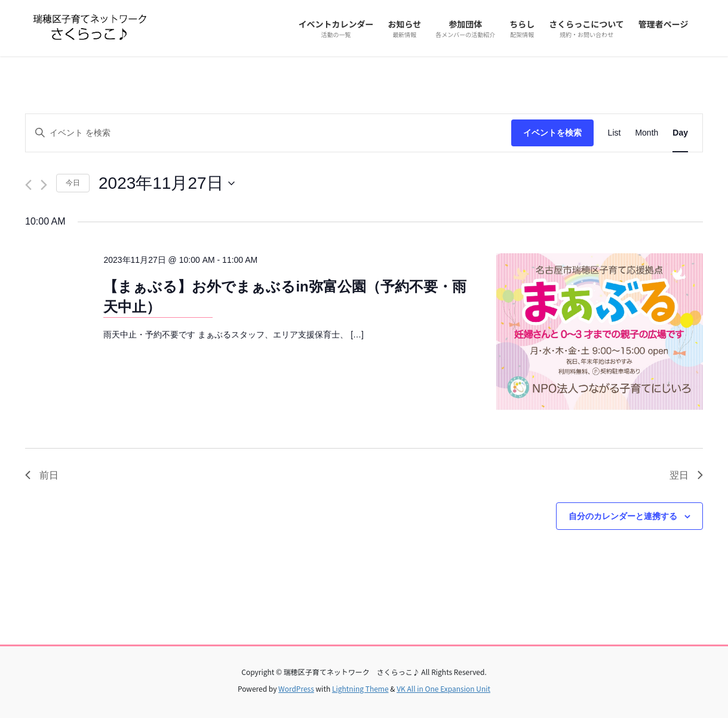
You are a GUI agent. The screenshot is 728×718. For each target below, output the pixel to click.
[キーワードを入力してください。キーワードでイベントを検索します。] (268, 133)
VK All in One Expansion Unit (443, 688)
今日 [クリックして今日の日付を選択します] (73, 183)
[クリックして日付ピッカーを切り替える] (167, 183)
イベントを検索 (552, 133)
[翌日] (44, 185)
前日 (42, 475)
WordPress (296, 688)
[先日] (28, 185)
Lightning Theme (360, 688)
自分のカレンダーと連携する (623, 516)
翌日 (686, 475)
